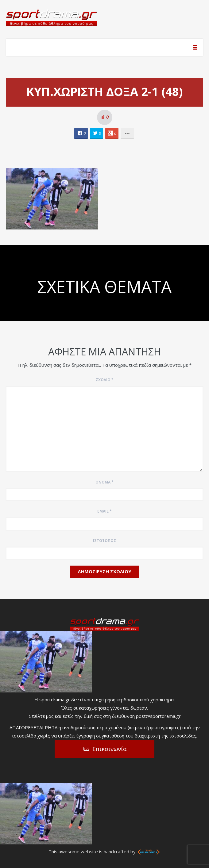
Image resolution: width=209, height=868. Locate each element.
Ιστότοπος (104, 541)
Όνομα (104, 482)
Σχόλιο (105, 380)
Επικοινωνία (110, 749)
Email (104, 511)
